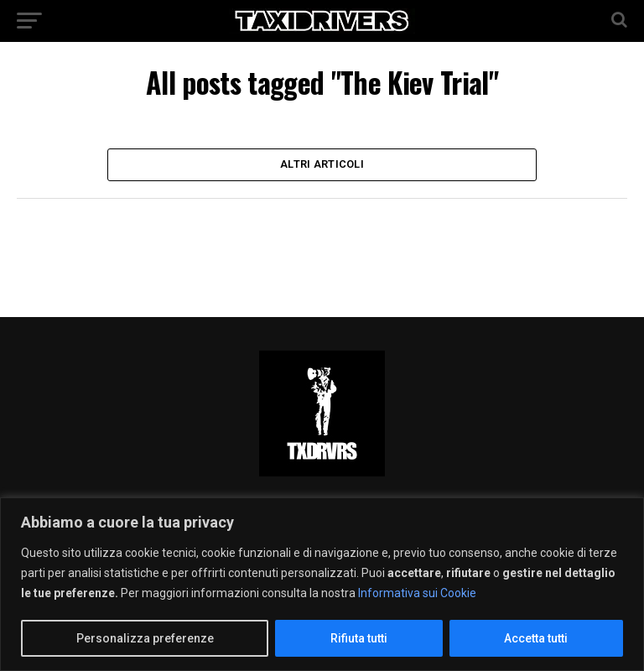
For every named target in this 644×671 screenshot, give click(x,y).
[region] (322, 584)
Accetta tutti (536, 638)
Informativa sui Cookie (417, 593)
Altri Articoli (322, 166)
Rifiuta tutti (359, 638)
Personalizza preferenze (145, 638)
